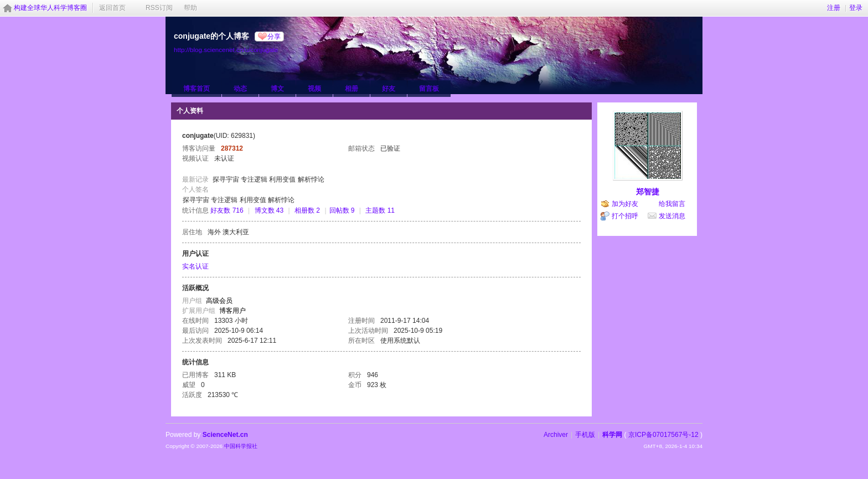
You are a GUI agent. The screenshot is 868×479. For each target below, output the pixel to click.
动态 (240, 89)
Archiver (556, 435)
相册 (352, 89)
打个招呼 (625, 216)
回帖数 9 (342, 210)
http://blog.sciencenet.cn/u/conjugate (226, 50)
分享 (274, 37)
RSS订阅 (159, 8)
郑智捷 (648, 192)
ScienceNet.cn (225, 435)
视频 (314, 89)
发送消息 (672, 216)
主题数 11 (380, 210)
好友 (389, 89)
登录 (856, 8)
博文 (277, 89)
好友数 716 (227, 210)
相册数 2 (307, 210)
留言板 (429, 89)
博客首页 (197, 89)
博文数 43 (269, 210)
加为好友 (625, 204)
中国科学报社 (241, 446)
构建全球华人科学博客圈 (50, 8)
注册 (834, 8)
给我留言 (672, 204)
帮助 (190, 8)
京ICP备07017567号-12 (663, 435)
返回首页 (112, 8)
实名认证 (195, 266)
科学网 (612, 435)
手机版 (585, 435)
